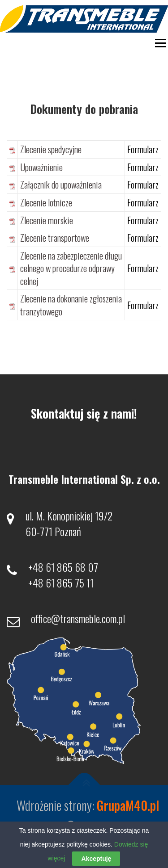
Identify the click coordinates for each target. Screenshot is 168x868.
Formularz (143, 149)
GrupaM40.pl (128, 805)
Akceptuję (96, 859)
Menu (159, 43)
